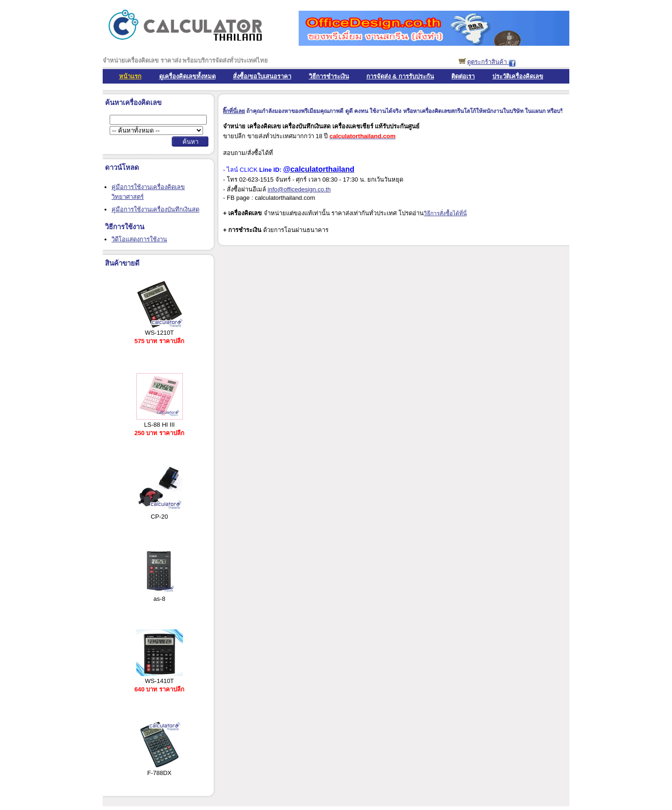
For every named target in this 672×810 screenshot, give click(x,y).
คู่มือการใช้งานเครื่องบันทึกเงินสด (155, 209)
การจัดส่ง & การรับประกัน (400, 76)
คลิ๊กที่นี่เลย (235, 111)
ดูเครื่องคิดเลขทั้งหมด (187, 76)
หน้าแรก (130, 76)
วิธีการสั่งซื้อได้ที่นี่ (445, 213)
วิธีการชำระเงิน (329, 76)
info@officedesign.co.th (299, 189)
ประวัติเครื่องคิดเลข (518, 76)
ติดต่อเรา (463, 76)
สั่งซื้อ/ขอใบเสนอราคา (262, 76)
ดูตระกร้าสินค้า (488, 62)
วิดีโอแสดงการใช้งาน (139, 239)
